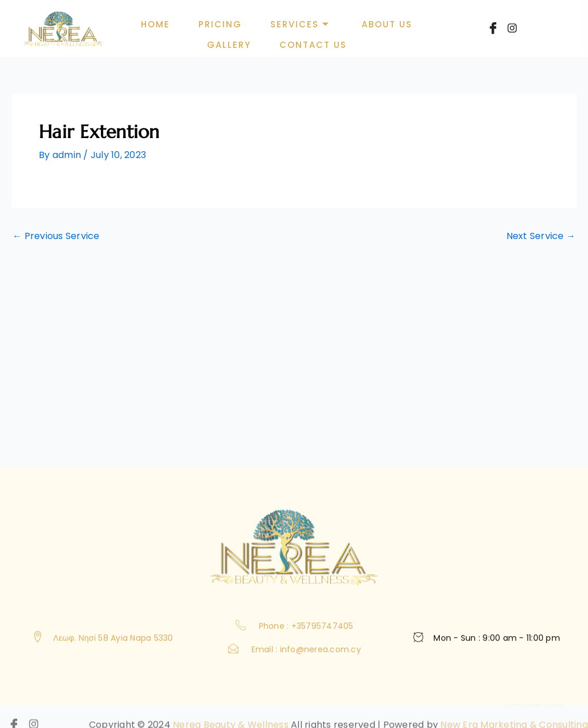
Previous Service (56, 236)
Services (300, 25)
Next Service (541, 236)
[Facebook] (493, 30)
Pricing (221, 24)
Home (156, 24)
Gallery (229, 45)
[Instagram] (512, 31)
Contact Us (313, 45)
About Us (387, 24)
